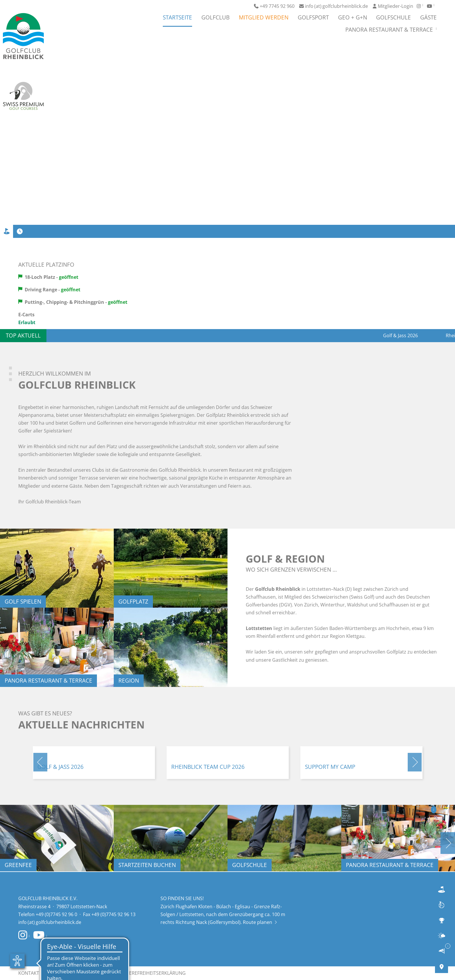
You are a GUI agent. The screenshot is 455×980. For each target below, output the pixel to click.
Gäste (428, 18)
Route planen (260, 922)
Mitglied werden (264, 18)
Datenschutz (94, 973)
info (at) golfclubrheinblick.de (334, 6)
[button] (40, 762)
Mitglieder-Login (393, 6)
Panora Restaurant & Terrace (390, 30)
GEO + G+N (353, 18)
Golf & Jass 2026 (413, 335)
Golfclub (215, 18)
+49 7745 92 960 (274, 6)
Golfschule (393, 18)
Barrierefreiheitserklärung (151, 973)
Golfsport (313, 18)
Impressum (58, 973)
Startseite (177, 18)
